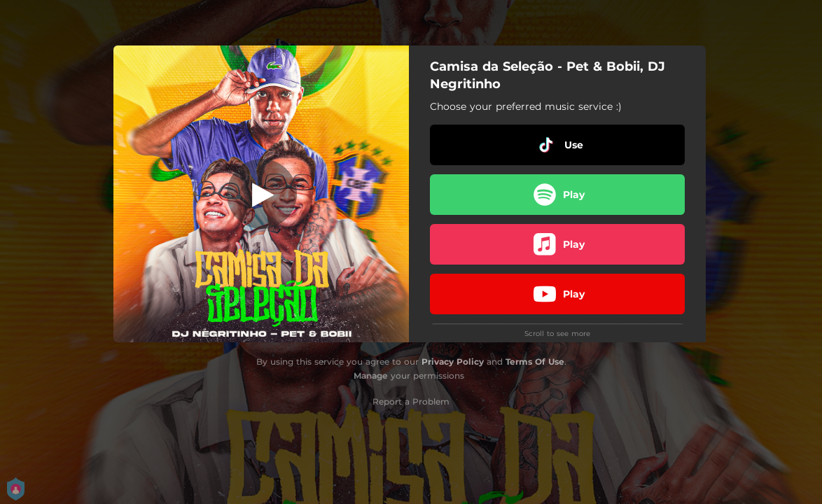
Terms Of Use (535, 362)
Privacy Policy (453, 362)
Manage (371, 376)
